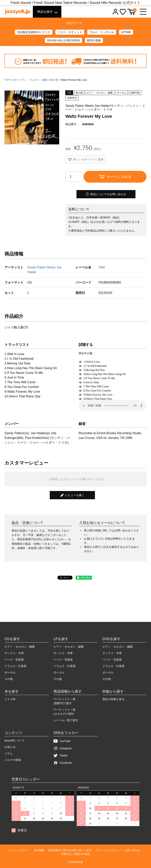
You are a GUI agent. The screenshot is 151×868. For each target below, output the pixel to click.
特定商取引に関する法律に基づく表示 (70, 850)
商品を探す (45, 12)
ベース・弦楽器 (14, 660)
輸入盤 (54, 80)
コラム (9, 753)
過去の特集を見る (113, 699)
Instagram (63, 748)
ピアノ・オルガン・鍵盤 (33, 80)
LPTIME (126, 32)
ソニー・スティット (70, 32)
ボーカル (10, 672)
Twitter (61, 756)
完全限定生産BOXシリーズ (34, 32)
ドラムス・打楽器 (16, 666)
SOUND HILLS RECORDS (63, 40)
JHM (101, 267)
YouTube (62, 741)
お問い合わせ (133, 850)
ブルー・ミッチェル (102, 32)
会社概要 (39, 850)
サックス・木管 (14, 653)
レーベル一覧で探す (66, 720)
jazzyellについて (15, 740)
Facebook (63, 763)
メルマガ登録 (13, 760)
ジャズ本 (10, 699)
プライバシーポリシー (108, 850)
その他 (9, 679)
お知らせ (10, 747)
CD (14, 80)
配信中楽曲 (94, 40)
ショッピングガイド (18, 850)
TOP (7, 80)
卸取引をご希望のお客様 (76, 854)
